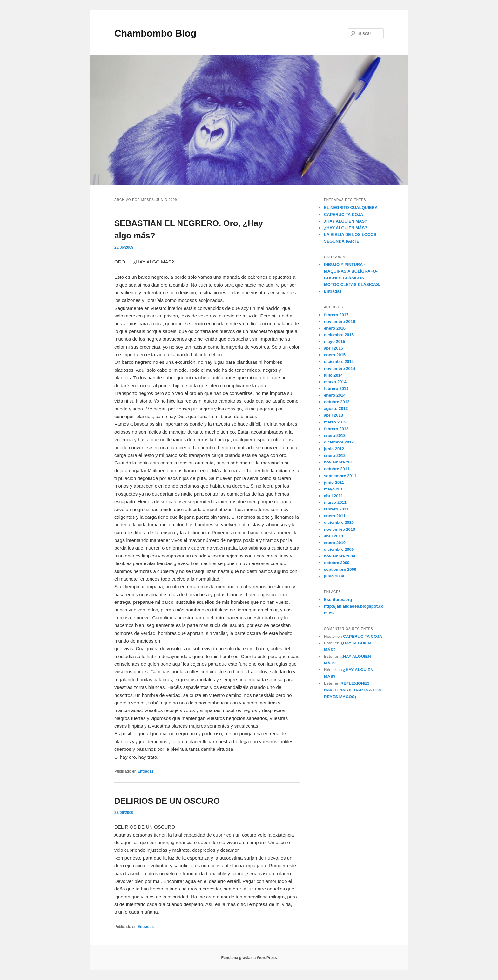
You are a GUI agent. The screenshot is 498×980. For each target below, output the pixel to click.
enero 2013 (335, 435)
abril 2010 (333, 536)
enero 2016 (335, 328)
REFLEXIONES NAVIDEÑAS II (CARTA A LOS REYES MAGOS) (353, 690)
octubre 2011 (337, 469)
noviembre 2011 (340, 462)
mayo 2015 (335, 341)
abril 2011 (333, 496)
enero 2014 (335, 395)
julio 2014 (333, 375)
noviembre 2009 (340, 556)
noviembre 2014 (340, 368)
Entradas (146, 771)
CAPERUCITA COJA (344, 214)
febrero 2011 (336, 509)
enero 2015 (335, 355)
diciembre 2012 (339, 442)
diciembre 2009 (339, 549)
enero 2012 (335, 455)
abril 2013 (333, 415)
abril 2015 (333, 348)
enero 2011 (335, 516)
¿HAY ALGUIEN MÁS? (346, 221)
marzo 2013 (335, 422)
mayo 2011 (335, 489)
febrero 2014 (336, 388)
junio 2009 (334, 576)
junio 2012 (334, 449)
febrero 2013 (336, 429)
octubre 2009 (337, 563)
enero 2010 (335, 543)
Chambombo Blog (155, 33)
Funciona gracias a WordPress (249, 958)
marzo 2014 (335, 382)
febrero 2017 (336, 315)
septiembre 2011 (340, 476)
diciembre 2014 (339, 361)
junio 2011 (334, 482)
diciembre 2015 (339, 335)
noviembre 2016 (340, 321)
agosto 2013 (336, 408)
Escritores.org (338, 600)
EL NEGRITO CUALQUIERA (351, 207)
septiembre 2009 (340, 569)
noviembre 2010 (340, 529)
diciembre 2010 (339, 522)
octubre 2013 (337, 402)
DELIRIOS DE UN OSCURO (167, 801)
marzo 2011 (335, 502)
